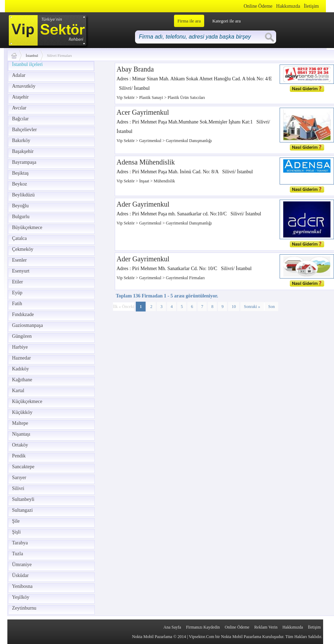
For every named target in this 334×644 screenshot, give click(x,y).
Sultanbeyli (23, 499)
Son (272, 307)
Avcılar (19, 108)
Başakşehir (23, 151)
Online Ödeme (258, 6)
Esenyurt (21, 271)
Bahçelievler (24, 130)
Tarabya (20, 543)
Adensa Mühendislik (146, 162)
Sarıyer (19, 478)
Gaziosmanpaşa (27, 325)
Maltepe (20, 423)
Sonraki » (252, 307)
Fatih (17, 304)
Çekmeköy (23, 249)
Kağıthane (22, 380)
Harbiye (20, 347)
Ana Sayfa (172, 627)
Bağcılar (20, 119)
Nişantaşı (21, 434)
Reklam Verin (266, 627)
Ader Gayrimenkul (143, 204)
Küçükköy (22, 412)
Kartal (18, 391)
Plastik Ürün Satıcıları (186, 98)
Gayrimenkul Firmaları (185, 278)
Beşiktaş (20, 173)
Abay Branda (135, 69)
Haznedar (21, 358)
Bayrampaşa (24, 162)
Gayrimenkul (151, 141)
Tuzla (17, 554)
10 (234, 307)
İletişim (311, 6)
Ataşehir (20, 97)
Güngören (22, 336)
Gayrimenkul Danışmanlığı (189, 141)
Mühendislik (164, 181)
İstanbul (32, 55)
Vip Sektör (126, 98)
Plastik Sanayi (152, 98)
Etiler (17, 282)
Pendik (19, 456)
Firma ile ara (189, 21)
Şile (16, 521)
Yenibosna (22, 586)
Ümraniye (22, 565)
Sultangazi (22, 510)
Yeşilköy (21, 597)
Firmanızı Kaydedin (203, 627)
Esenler (19, 260)
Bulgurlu (21, 217)
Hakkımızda (288, 6)
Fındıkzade (23, 314)
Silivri (18, 488)
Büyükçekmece (27, 227)
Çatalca (19, 238)
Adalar (19, 75)
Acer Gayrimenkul (143, 112)
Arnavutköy (24, 86)
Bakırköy (21, 140)
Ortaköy (20, 445)
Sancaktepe (23, 467)
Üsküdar (20, 575)
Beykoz (19, 184)
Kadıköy (20, 369)
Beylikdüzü (23, 195)
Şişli (16, 532)
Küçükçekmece (27, 401)
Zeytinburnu (24, 608)
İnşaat (145, 181)
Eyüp (17, 293)
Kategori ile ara (226, 21)
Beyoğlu (20, 206)
